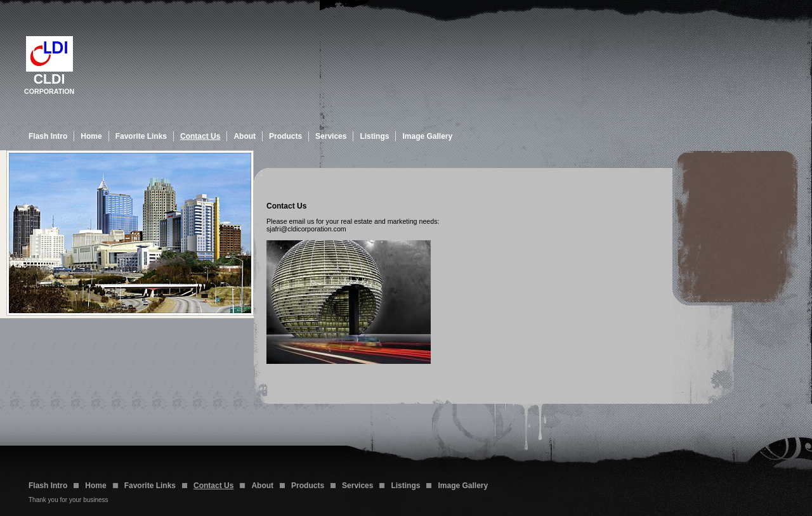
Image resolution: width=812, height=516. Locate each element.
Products (285, 136)
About (245, 136)
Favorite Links (141, 136)
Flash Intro (48, 136)
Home (91, 136)
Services (331, 136)
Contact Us (200, 136)
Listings (374, 136)
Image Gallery (427, 136)
